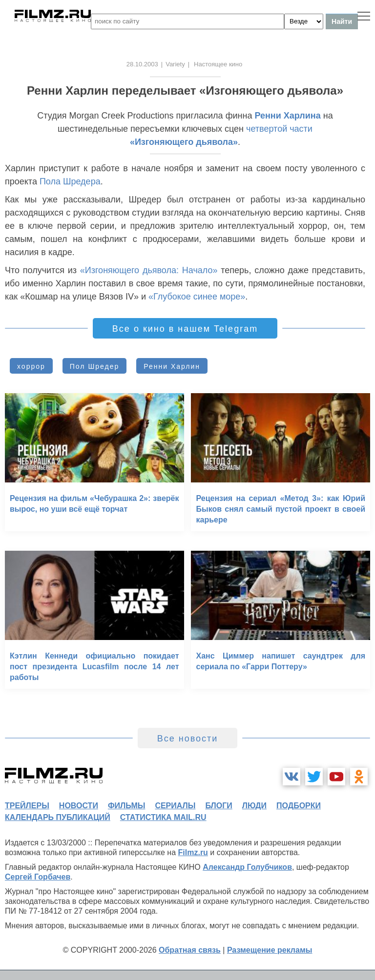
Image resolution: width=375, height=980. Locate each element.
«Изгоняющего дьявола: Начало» (149, 270)
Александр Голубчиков (247, 867)
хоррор (31, 366)
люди (254, 806)
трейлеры (27, 806)
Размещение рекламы (270, 950)
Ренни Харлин (172, 366)
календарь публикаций (58, 817)
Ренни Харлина (287, 116)
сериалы (175, 806)
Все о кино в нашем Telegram (185, 329)
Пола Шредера (70, 181)
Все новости (188, 739)
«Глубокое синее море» (197, 297)
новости (79, 806)
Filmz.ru (193, 852)
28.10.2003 (142, 64)
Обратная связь (190, 950)
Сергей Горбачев (38, 877)
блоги (219, 806)
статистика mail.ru (163, 817)
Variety (175, 64)
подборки (299, 806)
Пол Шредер (94, 366)
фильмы (126, 806)
